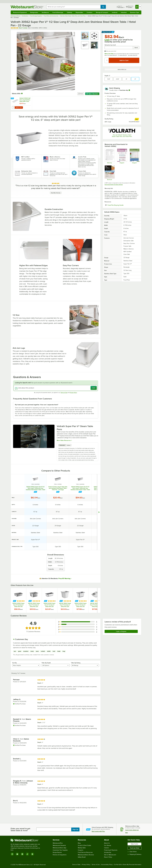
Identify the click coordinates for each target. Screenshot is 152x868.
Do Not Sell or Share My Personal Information (128, 865)
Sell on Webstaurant (110, 855)
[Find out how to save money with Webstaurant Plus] (13, 99)
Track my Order (135, 848)
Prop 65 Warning (64, 579)
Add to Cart (19, 108)
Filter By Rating (76, 663)
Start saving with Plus (98, 831)
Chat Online (132, 852)
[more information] (129, 90)
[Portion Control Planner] (134, 156)
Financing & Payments (111, 850)
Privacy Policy (73, 393)
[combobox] (73, 7)
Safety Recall (82, 857)
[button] (85, 36)
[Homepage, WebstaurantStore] (27, 7)
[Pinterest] (32, 854)
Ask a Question (92, 94)
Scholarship (108, 852)
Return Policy (108, 857)
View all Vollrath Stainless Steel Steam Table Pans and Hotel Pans (122, 136)
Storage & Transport (102, 12)
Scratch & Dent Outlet (84, 845)
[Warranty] (109, 156)
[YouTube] (17, 854)
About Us (107, 843)
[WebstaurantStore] (27, 840)
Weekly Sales (82, 848)
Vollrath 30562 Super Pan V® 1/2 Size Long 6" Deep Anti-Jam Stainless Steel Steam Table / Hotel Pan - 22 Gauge (35, 488)
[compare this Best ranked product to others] (137, 119)
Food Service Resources (85, 852)
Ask (94, 388)
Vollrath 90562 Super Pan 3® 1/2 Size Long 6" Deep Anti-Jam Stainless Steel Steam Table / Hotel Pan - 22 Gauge (80, 488)
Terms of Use (64, 393)
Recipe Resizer (57, 852)
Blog (79, 843)
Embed (69, 445)
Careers (106, 848)
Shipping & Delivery (134, 854)
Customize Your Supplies (60, 850)
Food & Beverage (58, 12)
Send (136, 48)
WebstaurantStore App (59, 848)
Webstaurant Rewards (59, 845)
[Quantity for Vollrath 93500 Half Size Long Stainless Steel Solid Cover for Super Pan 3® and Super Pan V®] (13, 108)
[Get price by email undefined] (119, 48)
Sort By (14, 663)
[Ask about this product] (56, 388)
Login (107, 40)
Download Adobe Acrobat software (114, 185)
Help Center (134, 844)
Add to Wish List (122, 69)
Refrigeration (34, 12)
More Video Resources (64, 440)
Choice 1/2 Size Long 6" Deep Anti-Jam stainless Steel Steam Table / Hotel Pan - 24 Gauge (58, 488)
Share (81, 94)
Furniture (90, 12)
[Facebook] (22, 854)
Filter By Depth (46, 663)
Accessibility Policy (107, 865)
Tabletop (69, 12)
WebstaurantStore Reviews (86, 855)
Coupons (81, 850)
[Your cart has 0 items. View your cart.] (138, 7)
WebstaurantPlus (58, 843)
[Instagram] (12, 854)
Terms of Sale (76, 865)
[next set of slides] (99, 600)
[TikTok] (27, 854)
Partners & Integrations (60, 855)
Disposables (79, 12)
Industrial (124, 12)
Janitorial (115, 12)
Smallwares (45, 12)
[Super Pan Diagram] (122, 156)
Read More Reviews (56, 193)
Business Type (135, 12)
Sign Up (75, 829)
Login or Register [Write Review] (121, 631)
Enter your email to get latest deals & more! (20, 829)
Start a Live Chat (109, 54)
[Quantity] (107, 60)
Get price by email (110, 45)
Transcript (62, 445)
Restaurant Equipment (20, 12)
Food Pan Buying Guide (121, 205)
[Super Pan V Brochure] (109, 173)
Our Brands (108, 845)
